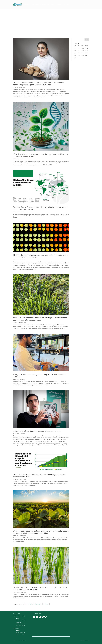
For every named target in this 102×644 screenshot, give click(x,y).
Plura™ (87, 641)
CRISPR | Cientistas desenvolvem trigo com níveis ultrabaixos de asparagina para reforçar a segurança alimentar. (39, 84)
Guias (48, 5)
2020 (83, 48)
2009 (79, 55)
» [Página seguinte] (43, 604)
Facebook (81, 5)
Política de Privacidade (20, 641)
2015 (86, 51)
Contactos (66, 5)
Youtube (89, 5)
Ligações (59, 5)
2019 (86, 48)
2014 (75, 53)
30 (39, 604)
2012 (83, 53)
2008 (83, 55)
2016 (83, 51)
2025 (79, 46)
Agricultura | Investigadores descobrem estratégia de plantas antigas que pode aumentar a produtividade (40, 319)
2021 (79, 48)
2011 (86, 53)
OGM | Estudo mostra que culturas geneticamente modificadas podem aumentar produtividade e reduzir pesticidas (41, 532)
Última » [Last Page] (47, 604)
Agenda (52, 5)
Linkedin (85, 5)
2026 (75, 46)
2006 (75, 58)
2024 (83, 46)
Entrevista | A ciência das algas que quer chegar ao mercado (37, 431)
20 (37, 604)
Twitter (83, 5)
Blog (33, 5)
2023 (86, 46)
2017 (79, 51)
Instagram (87, 5)
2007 (86, 55)
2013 (79, 53)
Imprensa (37, 5)
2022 (75, 48)
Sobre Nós (27, 5)
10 (34, 604)
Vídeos (44, 5)
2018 (75, 51)
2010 (75, 55)
